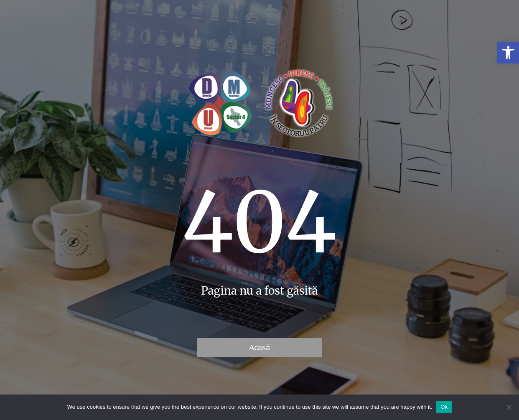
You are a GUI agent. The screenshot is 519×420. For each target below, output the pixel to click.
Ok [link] (444, 407)
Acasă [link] (259, 347)
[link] (508, 53)
